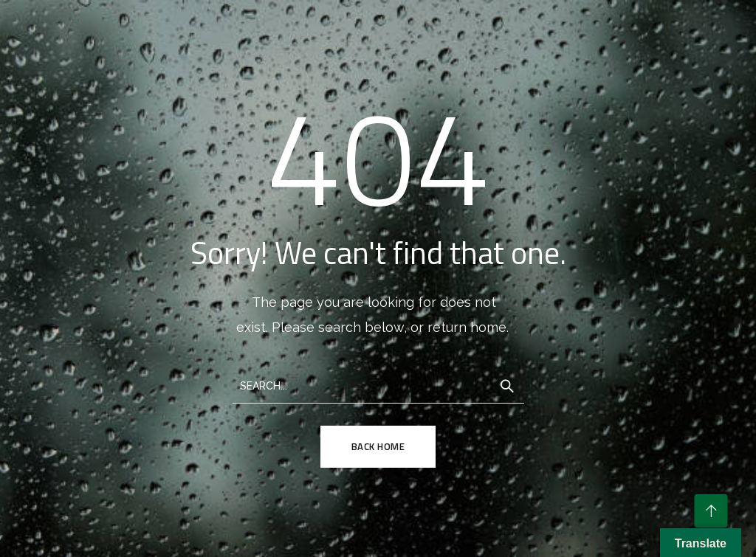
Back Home (378, 446)
